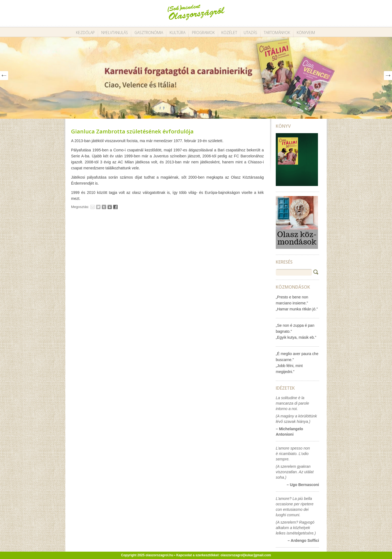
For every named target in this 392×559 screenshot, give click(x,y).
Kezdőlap (85, 33)
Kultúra (177, 33)
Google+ (110, 207)
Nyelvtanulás (115, 33)
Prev (4, 76)
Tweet (98, 207)
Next (388, 76)
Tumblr (104, 207)
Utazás (250, 33)
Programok (203, 33)
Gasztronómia (149, 33)
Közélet (229, 33)
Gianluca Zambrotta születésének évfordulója (132, 131)
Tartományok (277, 33)
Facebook (115, 207)
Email (93, 207)
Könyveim (306, 33)
